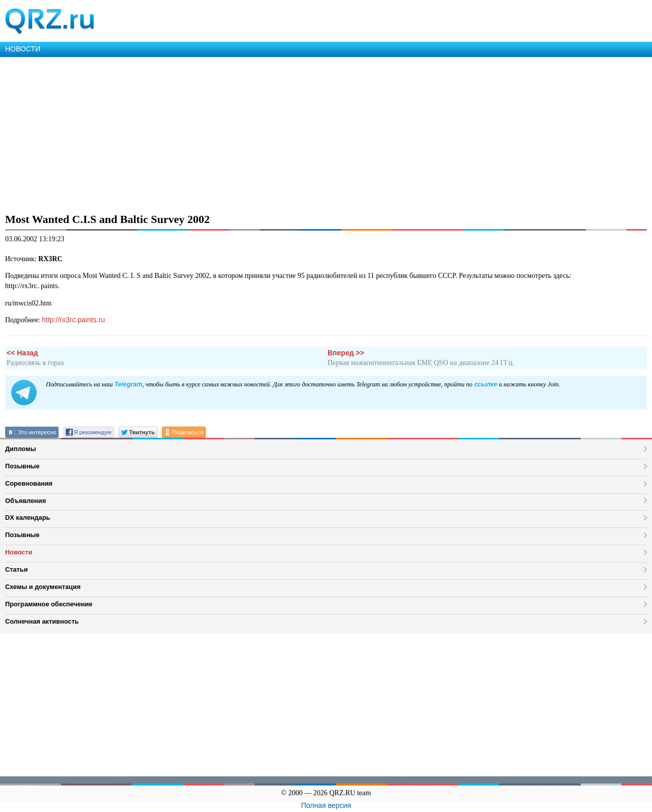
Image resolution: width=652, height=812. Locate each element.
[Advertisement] (306, 133)
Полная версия (326, 805)
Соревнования (29, 483)
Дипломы (21, 449)
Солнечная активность (42, 621)
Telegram (128, 384)
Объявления (25, 501)
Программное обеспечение (49, 604)
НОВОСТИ (23, 49)
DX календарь (28, 517)
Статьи (17, 569)
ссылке (486, 384)
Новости (19, 552)
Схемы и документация (43, 587)
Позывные (22, 466)
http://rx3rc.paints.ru (73, 320)
